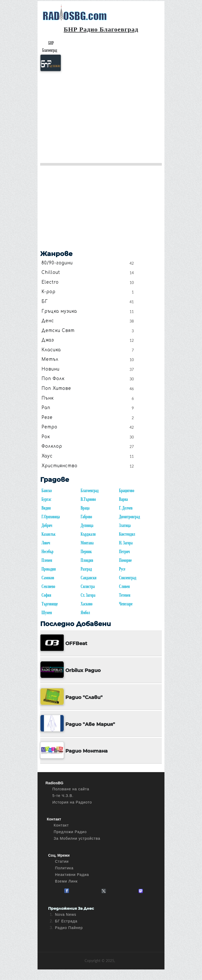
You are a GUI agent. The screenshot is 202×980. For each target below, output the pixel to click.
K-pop (49, 292)
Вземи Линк (66, 881)
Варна (123, 499)
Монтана (87, 543)
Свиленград (128, 578)
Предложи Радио (70, 832)
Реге (47, 417)
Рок (46, 437)
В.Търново (88, 499)
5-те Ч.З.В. (63, 796)
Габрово (86, 517)
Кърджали (88, 534)
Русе (122, 569)
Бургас (46, 499)
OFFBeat (76, 643)
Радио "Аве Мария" (90, 724)
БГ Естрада (66, 921)
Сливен (124, 587)
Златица (125, 526)
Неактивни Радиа (72, 875)
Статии (62, 861)
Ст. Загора (88, 595)
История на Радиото (72, 802)
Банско (47, 491)
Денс (48, 321)
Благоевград (90, 491)
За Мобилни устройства (77, 838)
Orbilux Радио (83, 670)
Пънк (48, 398)
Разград (86, 569)
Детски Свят (58, 330)
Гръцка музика (59, 311)
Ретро (49, 427)
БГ (45, 301)
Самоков (48, 578)
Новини (50, 369)
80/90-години (57, 263)
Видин (46, 508)
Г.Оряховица (51, 517)
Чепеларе (126, 604)
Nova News (66, 914)
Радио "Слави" (84, 697)
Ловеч (46, 543)
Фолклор (52, 446)
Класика (51, 350)
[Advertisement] (101, 115)
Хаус (47, 456)
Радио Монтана (86, 751)
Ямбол (85, 613)
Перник (86, 552)
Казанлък (49, 534)
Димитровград (129, 517)
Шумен (47, 613)
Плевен (47, 560)
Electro (50, 282)
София (46, 595)
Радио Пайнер (69, 928)
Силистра (88, 587)
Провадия (49, 569)
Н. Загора (126, 543)
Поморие (125, 560)
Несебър (47, 552)
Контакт (61, 825)
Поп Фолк (53, 379)
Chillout (51, 272)
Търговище (50, 604)
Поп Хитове (56, 388)
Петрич (124, 552)
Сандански (89, 578)
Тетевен (125, 595)
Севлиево (48, 587)
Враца (85, 508)
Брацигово (127, 491)
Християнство (59, 466)
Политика (64, 868)
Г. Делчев (126, 508)
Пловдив (87, 560)
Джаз (48, 340)
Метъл (50, 359)
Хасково (87, 604)
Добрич (47, 526)
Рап (46, 408)
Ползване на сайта (71, 789)
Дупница (87, 526)
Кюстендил (127, 534)
